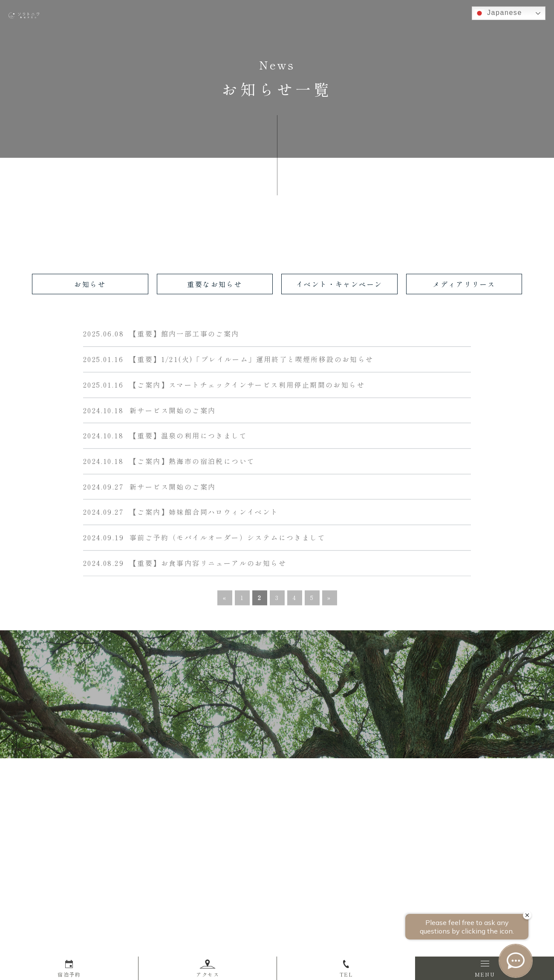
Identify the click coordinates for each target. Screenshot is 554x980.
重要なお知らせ (215, 284)
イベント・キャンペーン (339, 284)
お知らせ (90, 284)
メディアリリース (464, 284)
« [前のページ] (225, 600)
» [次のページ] (329, 600)
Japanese (498, 13)
